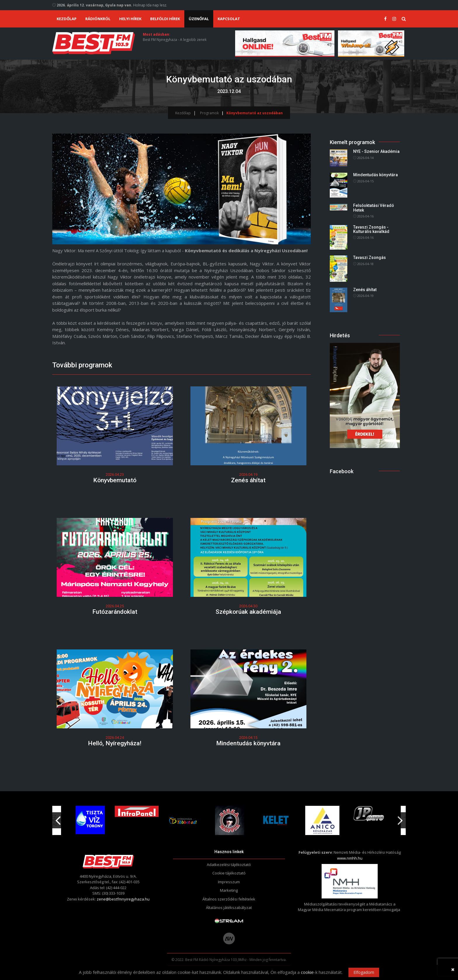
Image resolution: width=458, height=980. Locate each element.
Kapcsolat (229, 19)
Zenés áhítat (248, 480)
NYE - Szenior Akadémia (376, 152)
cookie (307, 972)
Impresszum (229, 882)
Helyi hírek (130, 19)
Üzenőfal (199, 19)
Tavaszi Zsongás (369, 258)
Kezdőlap (67, 19)
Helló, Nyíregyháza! (115, 743)
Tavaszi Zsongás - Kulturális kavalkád (371, 229)
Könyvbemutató (115, 480)
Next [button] (400, 818)
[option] (183, 821)
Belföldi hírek (165, 19)
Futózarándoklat (115, 612)
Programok (209, 113)
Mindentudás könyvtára (248, 743)
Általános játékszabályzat (229, 908)
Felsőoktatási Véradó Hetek (374, 208)
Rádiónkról (98, 19)
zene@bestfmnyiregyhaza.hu (123, 899)
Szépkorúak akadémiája (248, 612)
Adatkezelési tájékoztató (229, 865)
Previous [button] (58, 818)
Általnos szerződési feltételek (229, 899)
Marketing (229, 890)
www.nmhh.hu (350, 858)
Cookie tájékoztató (229, 873)
